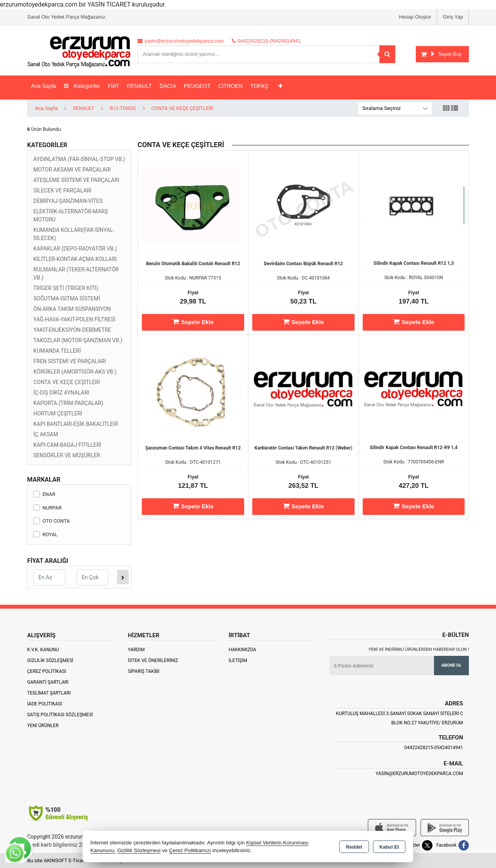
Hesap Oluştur (415, 17)
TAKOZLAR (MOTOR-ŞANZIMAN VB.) (78, 340)
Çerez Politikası (47, 671)
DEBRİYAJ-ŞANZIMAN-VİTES (68, 201)
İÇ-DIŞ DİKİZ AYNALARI (61, 393)
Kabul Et (389, 847)
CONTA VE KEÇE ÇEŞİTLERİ (67, 382)
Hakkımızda (242, 650)
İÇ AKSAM (46, 434)
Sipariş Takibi (144, 671)
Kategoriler (82, 86)
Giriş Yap (453, 17)
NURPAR (47, 508)
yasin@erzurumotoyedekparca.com (419, 774)
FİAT (113, 86)
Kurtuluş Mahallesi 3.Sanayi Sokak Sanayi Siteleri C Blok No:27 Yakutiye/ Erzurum (400, 718)
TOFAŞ (259, 86)
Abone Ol (451, 665)
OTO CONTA (52, 521)
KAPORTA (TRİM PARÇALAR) (68, 403)
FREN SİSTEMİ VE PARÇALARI (70, 361)
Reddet (354, 847)
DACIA (168, 86)
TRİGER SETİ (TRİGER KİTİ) (66, 288)
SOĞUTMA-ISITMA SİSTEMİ (67, 298)
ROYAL (46, 534)
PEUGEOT (197, 86)
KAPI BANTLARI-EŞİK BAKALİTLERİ (76, 424)
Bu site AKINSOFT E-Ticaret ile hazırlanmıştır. (77, 860)
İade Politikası (45, 704)
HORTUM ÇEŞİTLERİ (58, 413)
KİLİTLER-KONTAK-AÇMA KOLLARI (75, 259)
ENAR (44, 494)
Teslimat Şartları (49, 693)
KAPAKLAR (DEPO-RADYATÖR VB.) (75, 249)
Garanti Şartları (48, 682)
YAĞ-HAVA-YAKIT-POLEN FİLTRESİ (74, 319)
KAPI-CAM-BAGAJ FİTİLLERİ (67, 445)
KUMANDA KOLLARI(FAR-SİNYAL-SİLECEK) (74, 234)
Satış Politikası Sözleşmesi (60, 715)
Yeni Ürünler (43, 726)
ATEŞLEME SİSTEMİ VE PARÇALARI (76, 180)
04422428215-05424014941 (434, 748)
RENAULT (139, 86)
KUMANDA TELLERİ (57, 351)
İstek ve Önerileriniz (153, 660)
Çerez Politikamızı (190, 850)
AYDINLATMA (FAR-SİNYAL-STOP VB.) (79, 159)
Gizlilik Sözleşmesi (50, 660)
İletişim (238, 660)
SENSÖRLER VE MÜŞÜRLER (67, 455)
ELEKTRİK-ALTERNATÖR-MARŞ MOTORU (71, 215)
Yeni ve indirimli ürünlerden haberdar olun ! (419, 649)
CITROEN (230, 86)
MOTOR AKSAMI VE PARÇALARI (72, 170)
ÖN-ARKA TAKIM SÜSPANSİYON (72, 309)
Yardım (136, 650)
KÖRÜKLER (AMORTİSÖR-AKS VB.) (75, 372)
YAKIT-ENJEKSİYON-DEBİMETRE (72, 330)
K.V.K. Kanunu (43, 650)
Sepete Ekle (193, 322)
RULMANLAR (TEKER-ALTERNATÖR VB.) (76, 274)
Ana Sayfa (44, 86)
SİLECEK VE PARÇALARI (62, 190)
